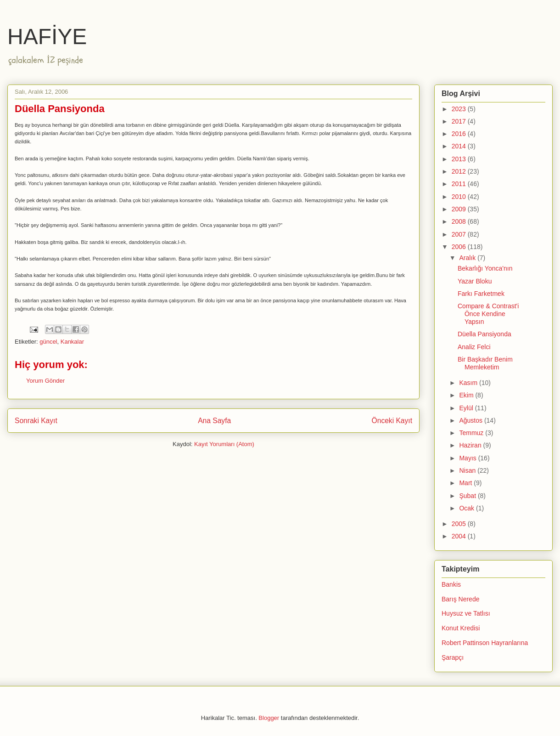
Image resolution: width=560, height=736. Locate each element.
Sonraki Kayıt (36, 421)
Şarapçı (453, 657)
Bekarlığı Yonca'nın (485, 268)
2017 (460, 121)
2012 (460, 171)
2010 (460, 197)
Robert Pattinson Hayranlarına (485, 643)
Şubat (468, 496)
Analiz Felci (474, 347)
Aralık (468, 258)
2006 (460, 247)
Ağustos (471, 420)
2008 (460, 221)
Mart (466, 483)
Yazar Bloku (475, 281)
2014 (460, 146)
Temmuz (472, 433)
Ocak (468, 508)
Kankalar (72, 342)
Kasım (469, 383)
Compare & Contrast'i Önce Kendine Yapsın (488, 314)
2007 (460, 234)
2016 (460, 134)
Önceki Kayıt (392, 421)
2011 (460, 184)
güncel (48, 342)
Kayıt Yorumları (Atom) (224, 444)
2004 (460, 536)
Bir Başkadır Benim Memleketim (485, 363)
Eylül (467, 408)
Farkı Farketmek (481, 294)
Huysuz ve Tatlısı (466, 613)
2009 (460, 209)
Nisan (468, 470)
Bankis (451, 584)
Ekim (467, 395)
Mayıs (468, 458)
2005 (460, 524)
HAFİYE (47, 37)
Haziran (471, 445)
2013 (460, 159)
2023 (460, 109)
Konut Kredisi (461, 628)
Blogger (269, 718)
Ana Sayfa (214, 421)
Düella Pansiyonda (484, 334)
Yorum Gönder (45, 381)
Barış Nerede (460, 599)
